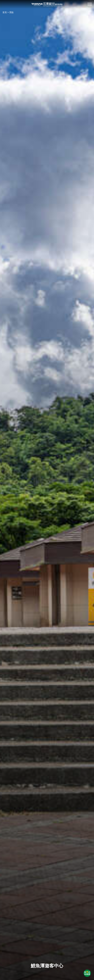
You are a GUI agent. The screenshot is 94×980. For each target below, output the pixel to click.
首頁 (5, 12)
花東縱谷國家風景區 (47, 4)
